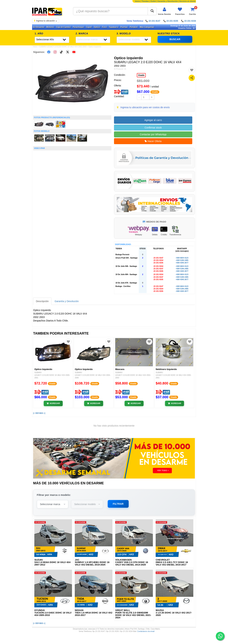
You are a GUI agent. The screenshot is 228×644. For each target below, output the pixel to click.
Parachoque (78, 27)
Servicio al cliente (187, 1)
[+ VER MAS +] (39, 413)
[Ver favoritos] (180, 11)
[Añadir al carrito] (53, 404)
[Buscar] (152, 11)
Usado (141, 75)
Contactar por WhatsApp (153, 134)
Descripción (42, 301)
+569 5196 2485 (182, 260)
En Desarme (39, 27)
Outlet (153, 1)
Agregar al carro (153, 120)
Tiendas (145, 1)
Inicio (137, 1)
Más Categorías (147, 27)
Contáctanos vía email (146, 631)
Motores (50, 27)
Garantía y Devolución (168, 1)
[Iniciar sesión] (165, 11)
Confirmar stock (153, 128)
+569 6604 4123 (182, 258)
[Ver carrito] (192, 11)
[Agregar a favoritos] (192, 70)
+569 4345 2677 (182, 263)
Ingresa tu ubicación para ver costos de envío (145, 107)
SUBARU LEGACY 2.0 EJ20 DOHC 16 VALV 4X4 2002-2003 (63, 47)
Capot (89, 27)
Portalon (134, 27)
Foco (104, 27)
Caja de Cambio (63, 27)
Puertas (124, 27)
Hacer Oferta (153, 141)
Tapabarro (114, 27)
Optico (97, 27)
